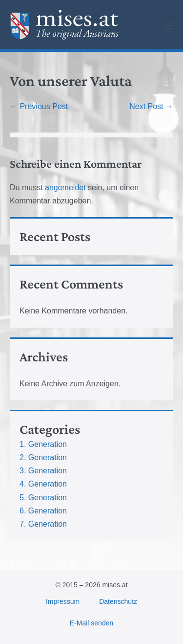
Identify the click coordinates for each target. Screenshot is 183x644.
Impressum (63, 601)
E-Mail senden (92, 623)
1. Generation (43, 444)
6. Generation (43, 511)
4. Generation (43, 484)
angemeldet (65, 188)
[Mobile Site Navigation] (169, 25)
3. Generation (43, 471)
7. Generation (43, 524)
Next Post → (151, 106)
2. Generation (43, 457)
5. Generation (43, 498)
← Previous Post (39, 106)
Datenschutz (118, 601)
